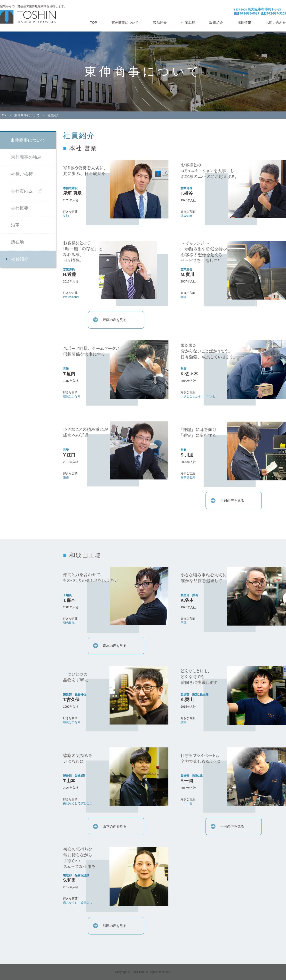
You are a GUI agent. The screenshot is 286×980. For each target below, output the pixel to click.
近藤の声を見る (115, 320)
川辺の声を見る (232, 501)
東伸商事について (125, 23)
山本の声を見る (115, 826)
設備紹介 (216, 23)
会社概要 (20, 208)
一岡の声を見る (232, 826)
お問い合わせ (276, 23)
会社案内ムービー (28, 191)
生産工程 (188, 23)
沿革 (15, 225)
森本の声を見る (115, 646)
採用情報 (244, 23)
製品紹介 (160, 23)
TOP (93, 23)
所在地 (17, 242)
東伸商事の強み (26, 157)
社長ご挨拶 (22, 174)
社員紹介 (20, 259)
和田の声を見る (115, 926)
